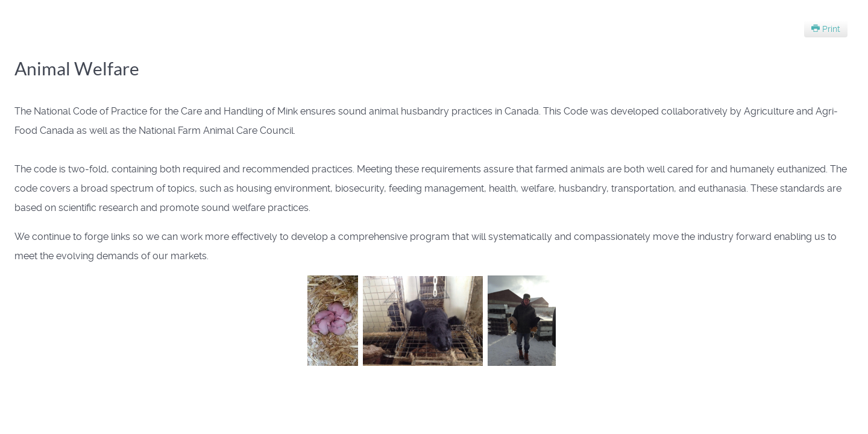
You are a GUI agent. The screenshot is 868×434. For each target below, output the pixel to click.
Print (826, 29)
